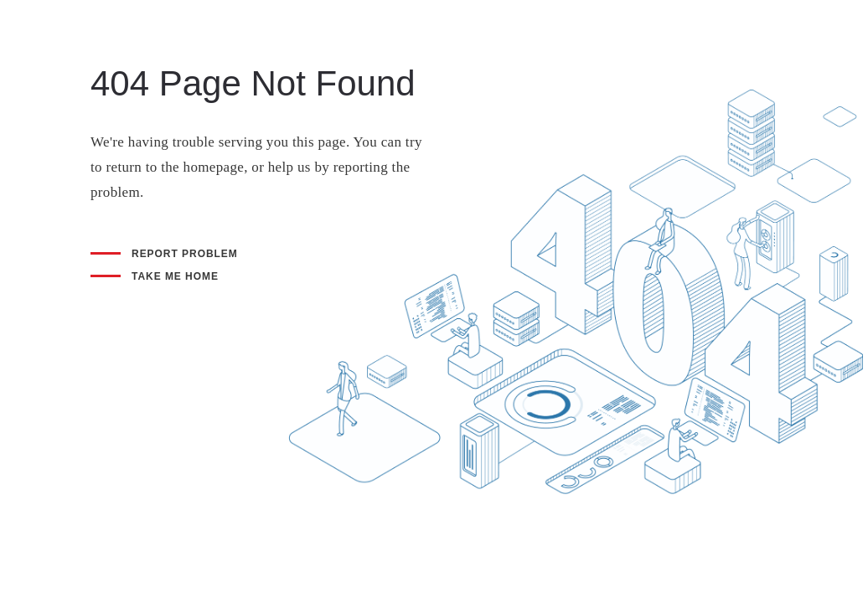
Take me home (175, 276)
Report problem (185, 254)
